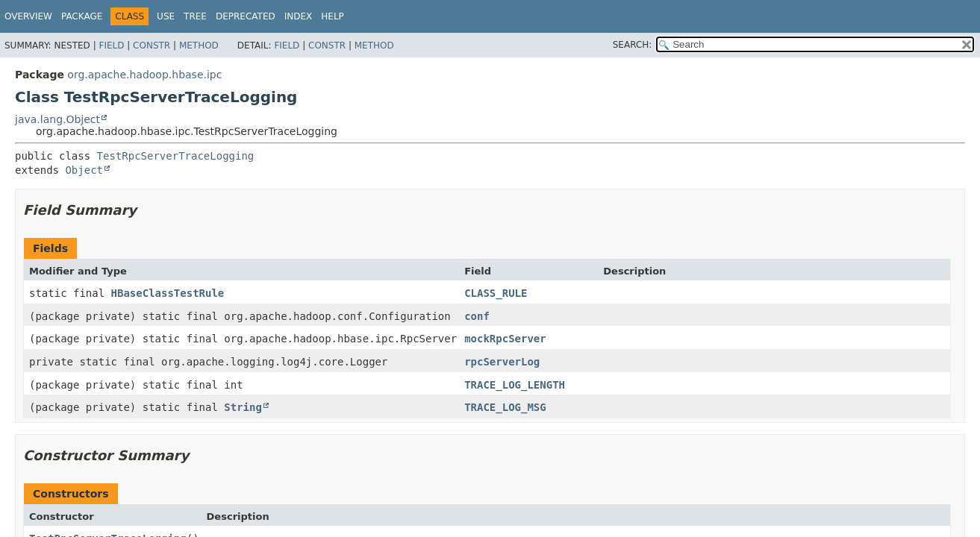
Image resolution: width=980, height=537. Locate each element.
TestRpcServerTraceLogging (176, 156)
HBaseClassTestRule (168, 293)
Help (333, 16)
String (243, 407)
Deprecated (246, 16)
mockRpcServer (505, 339)
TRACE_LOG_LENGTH (515, 385)
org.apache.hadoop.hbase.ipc (144, 75)
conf (477, 316)
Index (299, 16)
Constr (152, 45)
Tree (195, 16)
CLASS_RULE (496, 293)
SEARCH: (633, 45)
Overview (28, 16)
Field (111, 45)
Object (84, 170)
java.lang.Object (57, 119)
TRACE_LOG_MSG (505, 407)
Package (82, 16)
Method (199, 45)
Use (166, 16)
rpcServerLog (502, 362)
